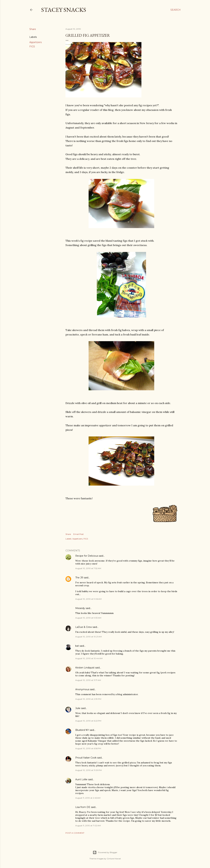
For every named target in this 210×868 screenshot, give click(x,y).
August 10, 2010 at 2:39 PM (88, 699)
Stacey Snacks (64, 10)
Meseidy (80, 608)
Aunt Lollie (81, 779)
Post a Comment (75, 833)
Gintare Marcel (114, 859)
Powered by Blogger (105, 852)
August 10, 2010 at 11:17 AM (88, 680)
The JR (79, 578)
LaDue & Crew (84, 627)
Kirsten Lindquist (85, 668)
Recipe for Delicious (87, 556)
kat (77, 646)
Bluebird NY (82, 730)
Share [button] (33, 29)
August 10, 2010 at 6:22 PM (88, 721)
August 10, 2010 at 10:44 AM (89, 658)
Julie (78, 708)
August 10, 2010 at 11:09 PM (89, 770)
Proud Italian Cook (86, 758)
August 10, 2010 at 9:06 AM (88, 599)
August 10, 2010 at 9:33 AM (88, 618)
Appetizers (36, 42)
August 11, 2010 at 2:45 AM (88, 798)
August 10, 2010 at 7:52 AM (88, 568)
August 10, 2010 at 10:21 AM (89, 637)
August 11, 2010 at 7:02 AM (88, 826)
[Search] (176, 10)
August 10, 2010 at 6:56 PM (88, 748)
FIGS (32, 46)
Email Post (79, 534)
